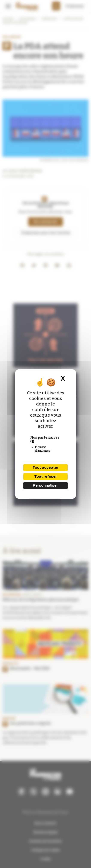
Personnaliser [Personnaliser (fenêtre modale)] (45, 485)
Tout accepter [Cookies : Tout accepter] (45, 468)
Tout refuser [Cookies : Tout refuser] (45, 477)
